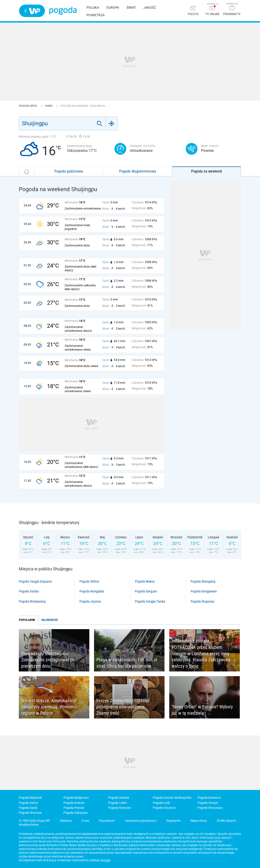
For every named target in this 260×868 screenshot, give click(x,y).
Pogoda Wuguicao (203, 601)
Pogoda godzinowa (69, 171)
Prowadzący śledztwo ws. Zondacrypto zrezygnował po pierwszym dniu (48, 660)
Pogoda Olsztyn (208, 803)
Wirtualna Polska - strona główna (32, 11)
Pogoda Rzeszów (120, 808)
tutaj (107, 860)
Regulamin (173, 821)
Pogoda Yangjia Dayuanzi (35, 581)
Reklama (66, 821)
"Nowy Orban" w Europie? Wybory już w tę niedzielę (202, 710)
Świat (131, 8)
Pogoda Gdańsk (119, 798)
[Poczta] (193, 11)
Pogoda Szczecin (164, 808)
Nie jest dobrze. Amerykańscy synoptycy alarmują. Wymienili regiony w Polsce (49, 707)
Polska (93, 8)
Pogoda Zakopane (76, 813)
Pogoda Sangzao (146, 591)
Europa (113, 8)
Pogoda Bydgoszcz (76, 798)
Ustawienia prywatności (141, 821)
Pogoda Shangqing (203, 581)
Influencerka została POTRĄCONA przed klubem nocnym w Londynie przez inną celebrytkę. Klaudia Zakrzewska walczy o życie (201, 653)
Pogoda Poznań (74, 808)
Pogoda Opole (28, 808)
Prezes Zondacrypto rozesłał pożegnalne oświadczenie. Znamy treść (123, 707)
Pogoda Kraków (74, 803)
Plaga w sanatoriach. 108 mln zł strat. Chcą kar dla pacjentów (127, 663)
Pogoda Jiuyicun (90, 601)
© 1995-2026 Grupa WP (34, 821)
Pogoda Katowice (209, 798)
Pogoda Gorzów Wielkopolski (172, 798)
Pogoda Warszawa (210, 808)
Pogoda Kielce (28, 803)
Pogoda (63, 11)
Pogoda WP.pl (28, 106)
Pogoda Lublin (118, 803)
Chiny (49, 106)
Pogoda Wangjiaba (92, 591)
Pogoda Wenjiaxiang (32, 601)
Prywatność (107, 821)
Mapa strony (199, 821)
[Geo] (112, 123)
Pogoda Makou (145, 581)
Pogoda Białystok (30, 798)
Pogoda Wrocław (30, 813)
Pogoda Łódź (161, 803)
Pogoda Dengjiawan (204, 591)
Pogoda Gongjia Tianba (150, 601)
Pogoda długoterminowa (138, 171)
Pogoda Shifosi (89, 581)
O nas (85, 821)
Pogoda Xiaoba (29, 591)
